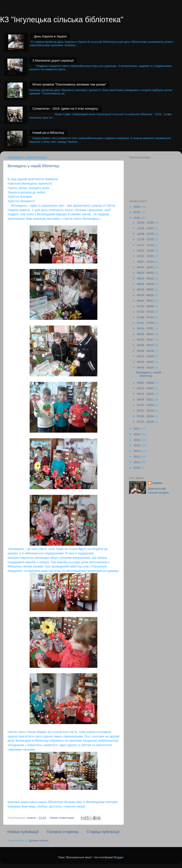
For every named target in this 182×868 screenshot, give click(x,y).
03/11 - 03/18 (146, 394)
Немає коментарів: (62, 818)
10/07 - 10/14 (146, 262)
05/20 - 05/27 (146, 340)
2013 (137, 451)
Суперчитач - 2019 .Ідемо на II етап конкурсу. (65, 108)
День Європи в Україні (50, 36)
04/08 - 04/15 (146, 368)
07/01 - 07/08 (146, 323)
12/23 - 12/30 (146, 223)
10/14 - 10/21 (146, 256)
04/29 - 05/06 (146, 351)
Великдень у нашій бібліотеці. (34, 166)
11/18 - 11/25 (146, 239)
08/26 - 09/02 (146, 289)
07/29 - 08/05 (146, 306)
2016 (137, 434)
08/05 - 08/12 (146, 301)
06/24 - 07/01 (146, 328)
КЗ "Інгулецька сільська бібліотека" (62, 20)
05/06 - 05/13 (146, 345)
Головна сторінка (63, 832)
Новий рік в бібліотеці (48, 133)
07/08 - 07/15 (146, 317)
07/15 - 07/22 (146, 312)
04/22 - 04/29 (146, 356)
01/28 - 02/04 (146, 416)
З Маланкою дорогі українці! (53, 60)
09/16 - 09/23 (146, 278)
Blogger (119, 857)
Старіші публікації (103, 832)
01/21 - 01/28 (146, 422)
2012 (137, 457)
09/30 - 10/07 (146, 267)
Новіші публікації (23, 832)
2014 (137, 445)
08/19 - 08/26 (146, 295)
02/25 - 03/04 (146, 405)
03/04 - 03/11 (146, 400)
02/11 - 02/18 (146, 411)
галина (157, 483)
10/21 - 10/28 (146, 250)
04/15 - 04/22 (146, 362)
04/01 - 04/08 (146, 383)
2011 (137, 462)
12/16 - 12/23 (146, 228)
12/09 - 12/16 (146, 234)
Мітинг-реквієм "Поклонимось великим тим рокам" (69, 84)
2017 (137, 429)
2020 (137, 207)
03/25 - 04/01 (146, 388)
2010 (137, 468)
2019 (137, 212)
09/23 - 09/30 (146, 273)
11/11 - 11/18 (146, 245)
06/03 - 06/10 (146, 334)
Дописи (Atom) (39, 841)
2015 (137, 440)
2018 (137, 218)
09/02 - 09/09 (146, 284)
